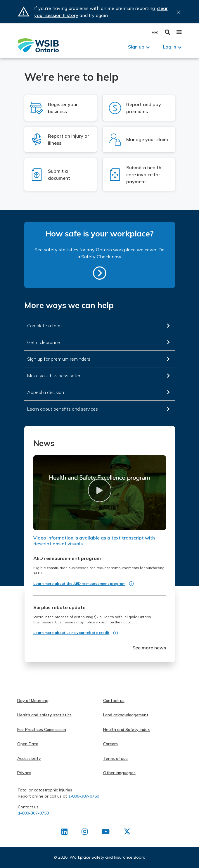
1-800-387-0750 (84, 796)
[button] (100, 490)
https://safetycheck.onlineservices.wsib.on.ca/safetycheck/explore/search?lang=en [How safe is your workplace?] (100, 273)
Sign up (136, 47)
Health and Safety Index (127, 729)
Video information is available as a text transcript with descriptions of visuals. (94, 541)
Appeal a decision (46, 392)
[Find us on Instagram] (85, 833)
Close (179, 12)
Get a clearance (44, 342)
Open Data (28, 744)
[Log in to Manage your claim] (139, 139)
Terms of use (115, 758)
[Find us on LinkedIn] (64, 833)
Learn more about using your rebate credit (71, 633)
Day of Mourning (33, 701)
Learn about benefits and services (63, 409)
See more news (149, 648)
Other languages (119, 773)
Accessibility (29, 758)
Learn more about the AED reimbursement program (79, 583)
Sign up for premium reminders (59, 359)
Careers (110, 744)
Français (155, 32)
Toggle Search (168, 32)
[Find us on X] (127, 833)
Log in (170, 47)
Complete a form (44, 326)
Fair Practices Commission (42, 729)
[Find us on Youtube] (106, 833)
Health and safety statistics (44, 715)
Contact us (114, 701)
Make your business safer (54, 376)
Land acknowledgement (126, 715)
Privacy (24, 773)
